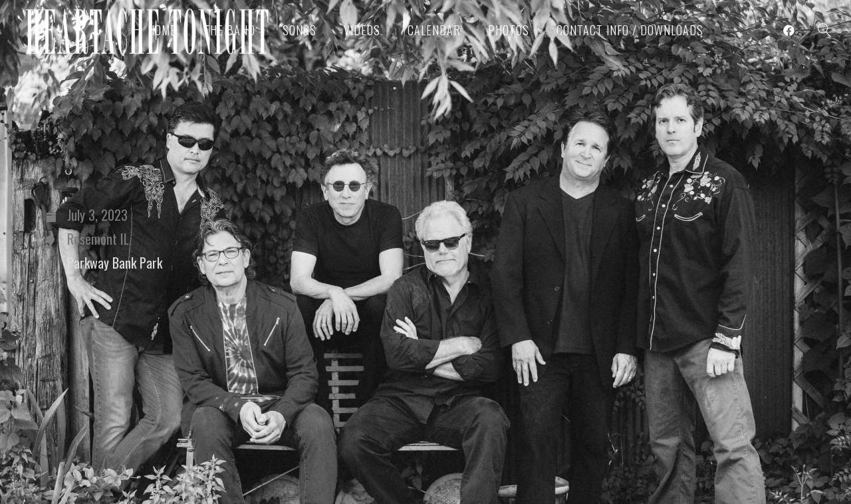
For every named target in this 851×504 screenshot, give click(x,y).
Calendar (434, 30)
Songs (300, 30)
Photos (509, 30)
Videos (362, 30)
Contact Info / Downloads (630, 30)
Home (162, 30)
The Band (229, 30)
